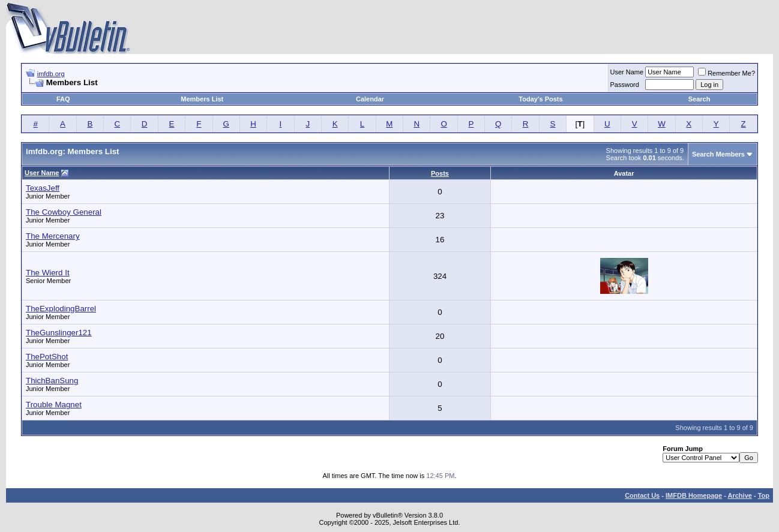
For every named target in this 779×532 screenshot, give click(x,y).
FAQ (63, 99)
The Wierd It (48, 273)
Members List (202, 99)
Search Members (718, 154)
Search (699, 99)
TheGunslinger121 (59, 333)
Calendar (370, 99)
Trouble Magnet (54, 405)
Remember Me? (726, 73)
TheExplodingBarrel (61, 309)
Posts (440, 173)
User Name (627, 72)
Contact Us (642, 495)
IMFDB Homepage (694, 495)
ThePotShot (47, 357)
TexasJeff (43, 188)
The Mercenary (53, 236)
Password (625, 85)
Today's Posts (540, 99)
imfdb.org (51, 74)
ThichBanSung (52, 381)
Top (764, 495)
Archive (740, 495)
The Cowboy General (64, 212)
